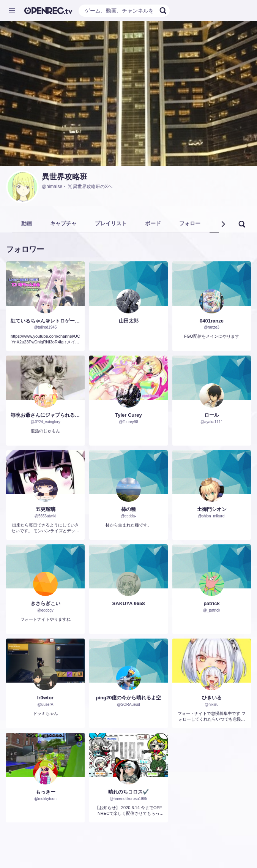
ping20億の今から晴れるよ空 (129, 698)
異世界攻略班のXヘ (90, 187)
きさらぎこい (46, 603)
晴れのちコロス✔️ (128, 792)
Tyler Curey (128, 415)
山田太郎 (129, 321)
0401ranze (212, 321)
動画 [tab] (27, 223)
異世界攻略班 (65, 177)
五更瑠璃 (46, 509)
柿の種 (128, 509)
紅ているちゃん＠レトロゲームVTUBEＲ (45, 321)
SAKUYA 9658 (129, 603)
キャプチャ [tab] (63, 223)
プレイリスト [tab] (111, 223)
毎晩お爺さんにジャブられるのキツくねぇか (45, 415)
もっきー (46, 792)
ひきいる (212, 698)
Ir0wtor (45, 698)
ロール (212, 415)
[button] (223, 224)
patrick (212, 603)
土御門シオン (212, 509)
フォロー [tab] (190, 223)
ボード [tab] (153, 223)
